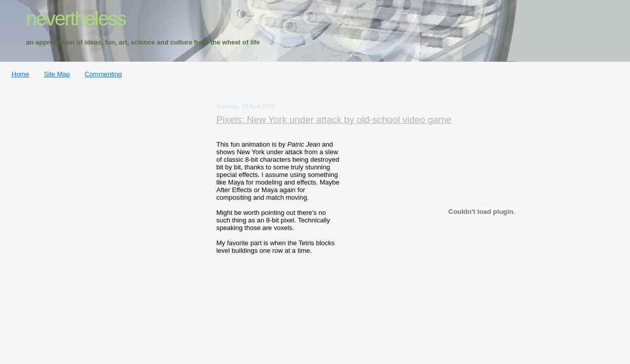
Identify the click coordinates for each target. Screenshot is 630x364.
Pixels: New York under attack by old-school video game (334, 120)
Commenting (103, 74)
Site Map (57, 74)
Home (20, 74)
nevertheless (76, 18)
